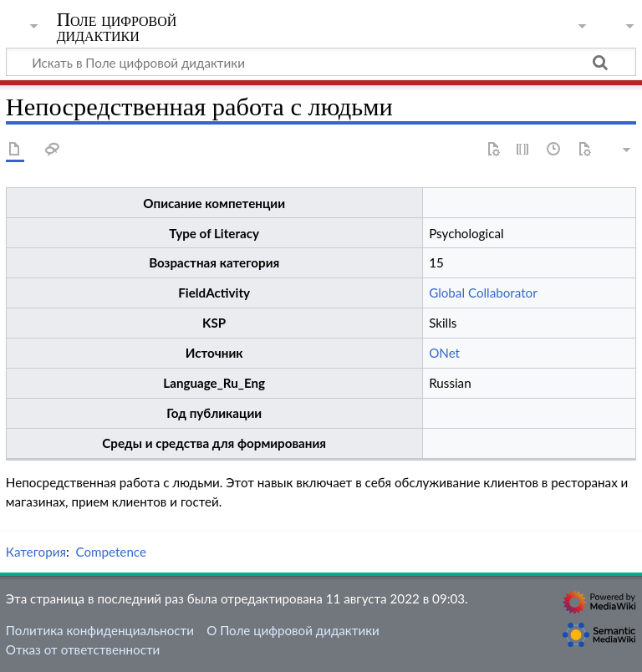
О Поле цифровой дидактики (293, 630)
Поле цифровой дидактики (117, 28)
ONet (444, 353)
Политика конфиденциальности (100, 630)
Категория (36, 552)
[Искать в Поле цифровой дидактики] (321, 62)
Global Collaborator (483, 293)
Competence (111, 552)
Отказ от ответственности (83, 649)
